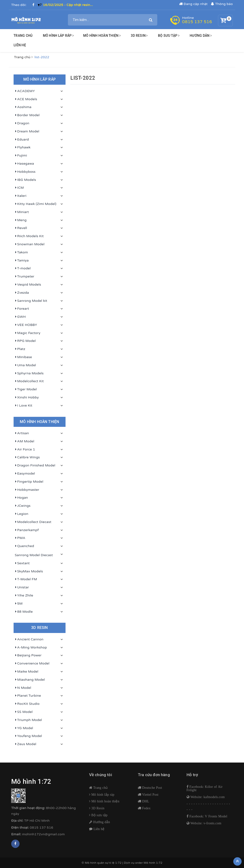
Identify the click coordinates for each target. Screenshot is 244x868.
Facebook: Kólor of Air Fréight (205, 788)
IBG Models (25, 180)
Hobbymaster (27, 490)
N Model (23, 688)
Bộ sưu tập (99, 815)
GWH (20, 317)
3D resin (139, 36)
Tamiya (22, 261)
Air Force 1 (25, 450)
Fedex (146, 808)
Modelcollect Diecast (33, 522)
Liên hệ (20, 45)
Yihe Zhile (24, 596)
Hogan (21, 498)
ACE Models (26, 99)
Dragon (22, 123)
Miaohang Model (30, 680)
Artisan (22, 433)
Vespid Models (28, 285)
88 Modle (24, 612)
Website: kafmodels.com (207, 797)
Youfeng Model (28, 736)
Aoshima (23, 107)
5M (19, 604)
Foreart (22, 309)
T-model (23, 268)
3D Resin (97, 808)
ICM (19, 188)
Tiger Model (26, 389)
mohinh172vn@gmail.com (43, 834)
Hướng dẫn (101, 822)
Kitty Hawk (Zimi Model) (36, 204)
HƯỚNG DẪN (201, 36)
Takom (21, 252)
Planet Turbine (28, 696)
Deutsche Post (152, 788)
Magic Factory (28, 333)
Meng (21, 220)
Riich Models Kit (29, 236)
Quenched (24, 546)
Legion (22, 514)
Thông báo (222, 4)
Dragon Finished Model (35, 465)
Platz (20, 349)
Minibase (23, 357)
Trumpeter (25, 277)
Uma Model (25, 365)
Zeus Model (25, 744)
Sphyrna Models (29, 373)
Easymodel (25, 474)
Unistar (22, 587)
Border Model (27, 115)
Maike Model (27, 672)
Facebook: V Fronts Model (208, 816)
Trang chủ (23, 36)
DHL (145, 801)
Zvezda (22, 293)
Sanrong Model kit (31, 301)
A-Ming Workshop (31, 648)
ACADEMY (25, 91)
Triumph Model (28, 720)
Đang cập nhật (193, 4)
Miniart (22, 212)
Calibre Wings (27, 457)
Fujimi (21, 156)
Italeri (21, 196)
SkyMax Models (29, 571)
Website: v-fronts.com (205, 823)
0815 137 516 (197, 22)
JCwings (23, 506)
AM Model (25, 441)
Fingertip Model (29, 482)
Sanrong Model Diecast (34, 555)
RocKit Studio (27, 704)
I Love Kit (24, 406)
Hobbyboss (25, 172)
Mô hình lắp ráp (58, 36)
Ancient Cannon (29, 639)
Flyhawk (23, 147)
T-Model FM (26, 579)
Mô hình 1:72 (153, 863)
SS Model (24, 712)
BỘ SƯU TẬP (169, 36)
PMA (20, 538)
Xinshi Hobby (27, 397)
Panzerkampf (27, 530)
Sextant (22, 563)
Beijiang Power (28, 655)
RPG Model (25, 341)
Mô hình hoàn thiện (102, 36)
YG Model (24, 728)
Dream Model (27, 131)
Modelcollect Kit (29, 381)
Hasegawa (24, 164)
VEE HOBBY (26, 325)
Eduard (22, 140)
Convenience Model (32, 664)
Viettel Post (150, 795)
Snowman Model (30, 244)
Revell (21, 228)
